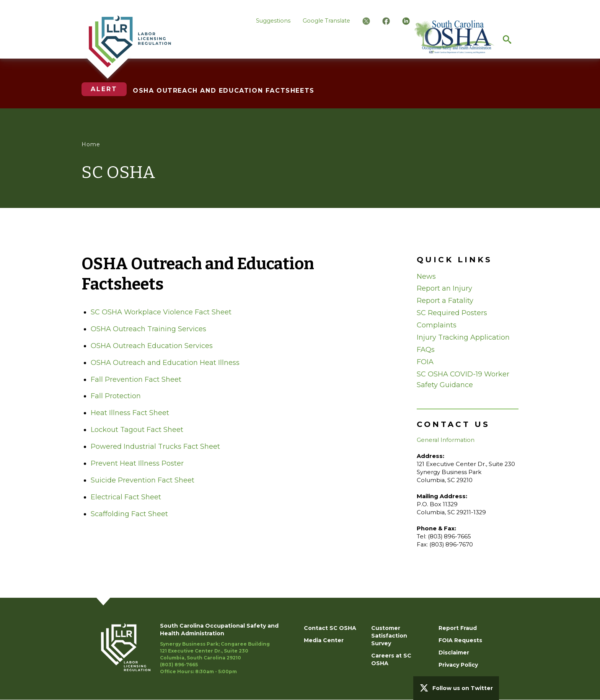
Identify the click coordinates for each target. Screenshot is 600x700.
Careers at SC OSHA (391, 659)
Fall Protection (116, 396)
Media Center (324, 640)
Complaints (437, 325)
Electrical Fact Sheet (126, 497)
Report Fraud (458, 628)
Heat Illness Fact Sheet (130, 413)
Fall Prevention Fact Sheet (136, 379)
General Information (446, 440)
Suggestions (273, 21)
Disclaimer (454, 653)
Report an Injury (444, 288)
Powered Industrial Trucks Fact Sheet (155, 446)
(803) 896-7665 (179, 665)
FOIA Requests (460, 640)
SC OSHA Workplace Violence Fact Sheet (161, 312)
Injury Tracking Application (463, 337)
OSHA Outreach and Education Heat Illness (165, 363)
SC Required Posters (452, 313)
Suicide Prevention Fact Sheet (143, 480)
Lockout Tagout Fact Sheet (137, 430)
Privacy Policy (458, 665)
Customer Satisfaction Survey (389, 636)
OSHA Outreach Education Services (152, 346)
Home (91, 144)
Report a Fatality (445, 301)
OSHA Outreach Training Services (148, 329)
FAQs (426, 350)
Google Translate (326, 21)
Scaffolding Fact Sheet (129, 514)
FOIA (425, 362)
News (426, 276)
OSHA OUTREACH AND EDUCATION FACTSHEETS (224, 91)
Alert (104, 89)
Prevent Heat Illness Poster (137, 463)
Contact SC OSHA (330, 628)
